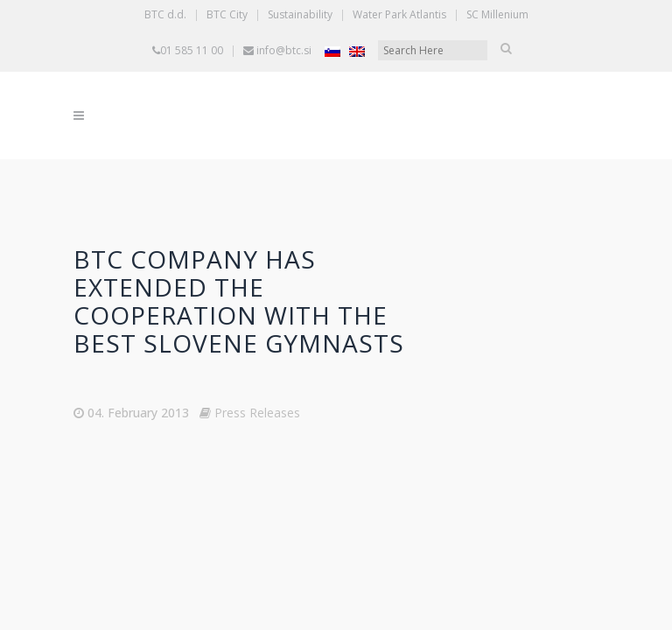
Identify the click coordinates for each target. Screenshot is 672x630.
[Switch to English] (357, 51)
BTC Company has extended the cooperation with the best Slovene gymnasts (239, 301)
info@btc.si (284, 50)
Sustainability (300, 14)
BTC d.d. (165, 14)
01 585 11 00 (192, 50)
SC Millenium (497, 14)
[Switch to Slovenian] (332, 51)
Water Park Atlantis (399, 14)
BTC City (227, 14)
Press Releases (257, 413)
